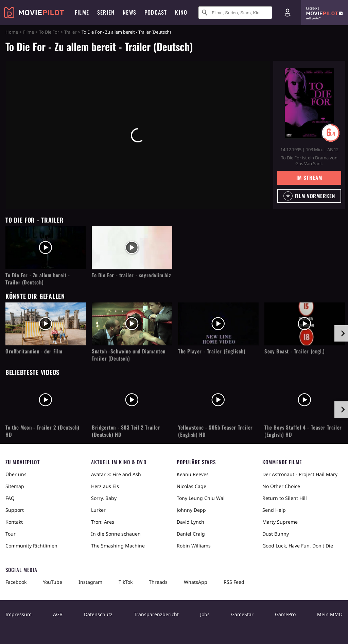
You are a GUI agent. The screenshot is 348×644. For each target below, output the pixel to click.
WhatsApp (196, 582)
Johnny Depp (191, 510)
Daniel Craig (191, 534)
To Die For (49, 32)
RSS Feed (234, 582)
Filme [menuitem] (82, 12)
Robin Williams (194, 546)
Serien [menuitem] (106, 12)
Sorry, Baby (104, 498)
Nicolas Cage (192, 486)
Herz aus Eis (105, 486)
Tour (11, 534)
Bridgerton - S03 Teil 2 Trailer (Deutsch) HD (126, 431)
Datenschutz (98, 614)
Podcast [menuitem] (156, 12)
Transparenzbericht (156, 614)
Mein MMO (330, 614)
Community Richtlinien (31, 546)
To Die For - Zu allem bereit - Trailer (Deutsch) (38, 279)
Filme (29, 32)
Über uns (16, 474)
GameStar (242, 614)
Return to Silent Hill (285, 498)
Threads (158, 582)
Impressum (19, 614)
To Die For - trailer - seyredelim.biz (131, 275)
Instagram (90, 582)
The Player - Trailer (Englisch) (212, 351)
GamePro (285, 614)
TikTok (126, 582)
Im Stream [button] (309, 177)
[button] (309, 196)
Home (12, 32)
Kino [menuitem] (181, 12)
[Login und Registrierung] (288, 13)
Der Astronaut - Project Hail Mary (300, 474)
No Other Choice (281, 486)
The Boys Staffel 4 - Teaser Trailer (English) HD (303, 431)
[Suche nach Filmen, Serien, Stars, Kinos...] (235, 13)
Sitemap (15, 486)
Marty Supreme (280, 522)
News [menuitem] (129, 12)
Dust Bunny (276, 534)
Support (15, 510)
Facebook (16, 582)
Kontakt (14, 522)
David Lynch (190, 522)
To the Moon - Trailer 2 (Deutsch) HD (42, 431)
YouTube (53, 582)
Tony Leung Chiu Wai (201, 498)
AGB (58, 614)
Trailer (70, 32)
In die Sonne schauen (116, 534)
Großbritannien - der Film (34, 351)
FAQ (10, 498)
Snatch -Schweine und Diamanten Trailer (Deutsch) (129, 355)
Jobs (205, 614)
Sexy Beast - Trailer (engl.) (295, 351)
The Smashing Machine (118, 546)
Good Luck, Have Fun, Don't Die (298, 546)
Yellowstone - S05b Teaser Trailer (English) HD (215, 431)
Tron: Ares (103, 522)
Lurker (98, 510)
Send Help (274, 510)
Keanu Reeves (193, 474)
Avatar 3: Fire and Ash (116, 474)
